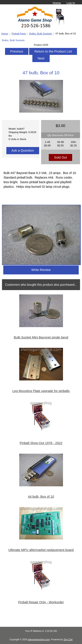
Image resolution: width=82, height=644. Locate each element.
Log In (71, 3)
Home (57, 3)
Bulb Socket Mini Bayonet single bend (41, 337)
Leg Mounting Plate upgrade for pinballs (41, 391)
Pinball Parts (19, 33)
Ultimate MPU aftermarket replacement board (41, 550)
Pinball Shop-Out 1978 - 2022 (41, 443)
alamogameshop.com (39, 640)
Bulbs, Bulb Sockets (41, 33)
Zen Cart (68, 640)
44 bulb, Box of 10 (41, 497)
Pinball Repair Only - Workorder (41, 602)
